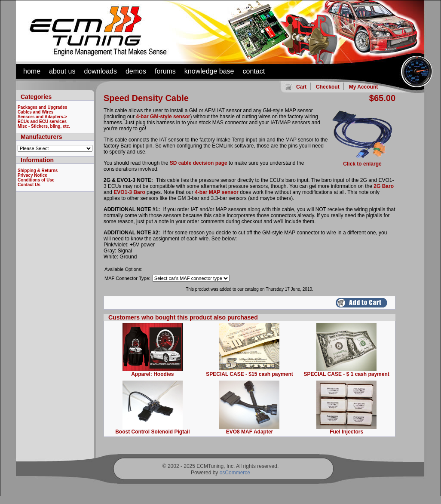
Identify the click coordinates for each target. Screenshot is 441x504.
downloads (100, 71)
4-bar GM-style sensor (163, 117)
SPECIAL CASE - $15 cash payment (250, 374)
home (32, 71)
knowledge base (209, 71)
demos (136, 71)
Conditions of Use (36, 180)
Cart (301, 87)
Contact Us (29, 185)
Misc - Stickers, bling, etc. (44, 126)
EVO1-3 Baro (129, 192)
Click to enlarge (362, 161)
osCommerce (235, 473)
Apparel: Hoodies (152, 374)
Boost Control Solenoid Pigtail (152, 432)
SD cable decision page (199, 163)
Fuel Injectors (346, 432)
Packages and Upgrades (43, 107)
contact (254, 71)
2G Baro (384, 186)
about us (62, 71)
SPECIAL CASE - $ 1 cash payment (347, 374)
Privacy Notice (32, 175)
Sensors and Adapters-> (42, 117)
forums (165, 71)
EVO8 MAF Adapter (250, 432)
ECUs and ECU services (42, 121)
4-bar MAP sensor (217, 192)
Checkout (328, 87)
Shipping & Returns (38, 171)
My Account (364, 87)
